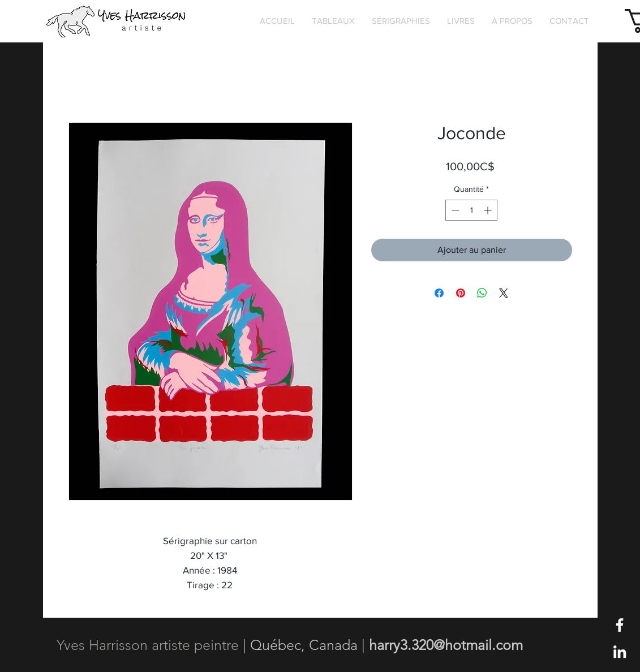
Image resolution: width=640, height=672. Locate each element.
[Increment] (489, 210)
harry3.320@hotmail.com (446, 645)
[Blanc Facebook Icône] (620, 625)
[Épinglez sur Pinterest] (461, 293)
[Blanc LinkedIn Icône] (620, 652)
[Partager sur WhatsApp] (482, 293)
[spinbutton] (471, 210)
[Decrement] (454, 210)
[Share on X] (504, 293)
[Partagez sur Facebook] (439, 293)
